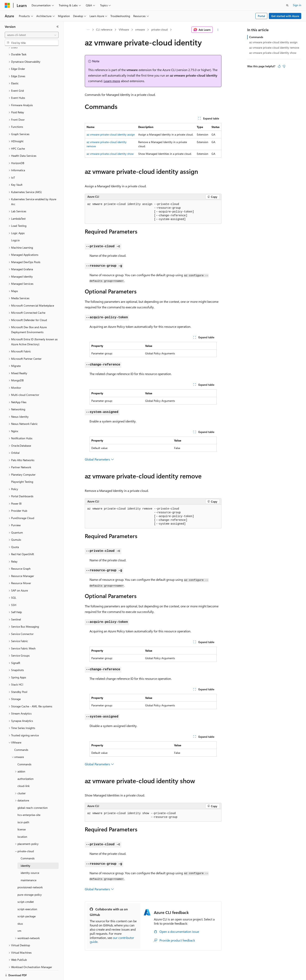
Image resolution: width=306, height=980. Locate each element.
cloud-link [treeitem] (24, 772)
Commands (256, 37)
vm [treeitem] (19, 917)
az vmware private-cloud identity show (110, 154)
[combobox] (32, 35)
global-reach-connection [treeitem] (33, 794)
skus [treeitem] (20, 910)
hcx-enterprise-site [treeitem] (29, 801)
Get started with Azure (285, 16)
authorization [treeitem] (26, 765)
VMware (124, 29)
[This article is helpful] (279, 66)
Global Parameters (99, 459)
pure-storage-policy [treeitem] (30, 881)
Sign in (297, 5)
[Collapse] (58, 27)
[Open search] (287, 5)
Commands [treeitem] (21, 736)
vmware (140, 29)
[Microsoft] (7, 5)
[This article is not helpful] (284, 66)
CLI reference (104, 29)
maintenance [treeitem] (28, 866)
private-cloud (159, 29)
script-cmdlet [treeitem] (26, 888)
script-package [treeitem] (27, 903)
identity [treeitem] (25, 852)
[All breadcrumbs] (88, 30)
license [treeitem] (22, 816)
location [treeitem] (22, 823)
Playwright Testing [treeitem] (22, 468)
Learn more (112, 81)
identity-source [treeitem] (30, 859)
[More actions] (218, 30)
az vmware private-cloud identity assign (111, 134)
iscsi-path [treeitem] (23, 808)
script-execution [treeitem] (27, 895)
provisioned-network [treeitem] (30, 874)
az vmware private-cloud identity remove (274, 48)
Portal (261, 16)
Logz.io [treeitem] (15, 226)
